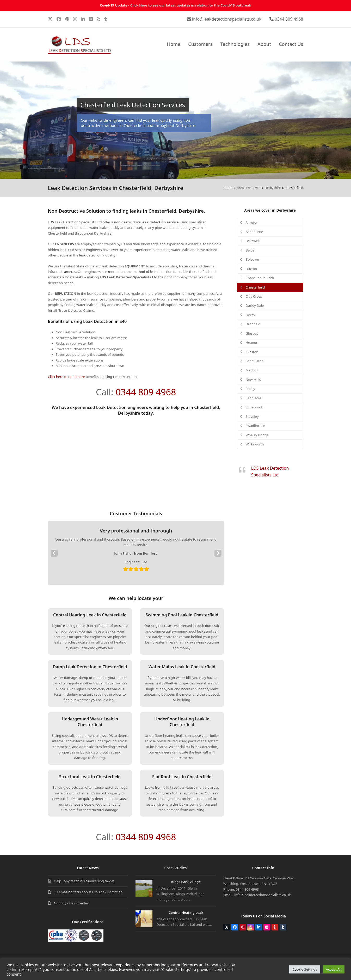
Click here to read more (66, 377)
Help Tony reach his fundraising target (84, 881)
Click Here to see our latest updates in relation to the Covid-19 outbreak (191, 5)
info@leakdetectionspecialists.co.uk (227, 19)
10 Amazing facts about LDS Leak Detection (88, 892)
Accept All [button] (334, 969)
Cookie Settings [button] (305, 969)
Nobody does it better (71, 903)
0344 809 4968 (289, 19)
